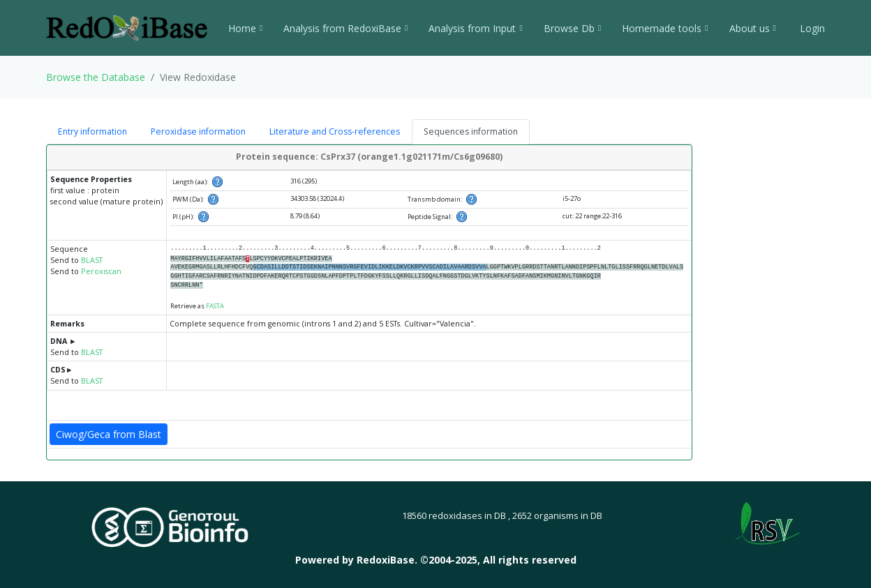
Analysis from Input (475, 28)
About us (753, 28)
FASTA (215, 306)
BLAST (92, 260)
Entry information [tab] (92, 131)
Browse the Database (96, 77)
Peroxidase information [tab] (198, 131)
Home (245, 28)
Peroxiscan (101, 271)
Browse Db (572, 28)
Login (811, 28)
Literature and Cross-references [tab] (335, 131)
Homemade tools (665, 28)
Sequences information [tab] (471, 131)
